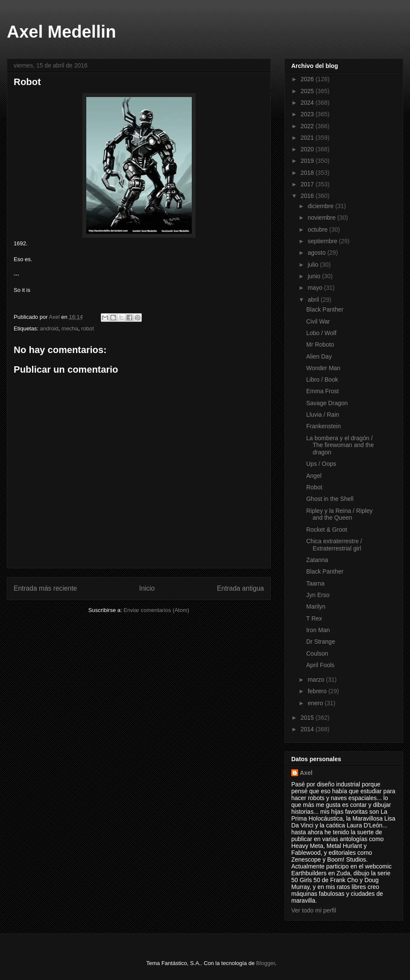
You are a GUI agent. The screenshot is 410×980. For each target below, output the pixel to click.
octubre (318, 230)
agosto (317, 253)
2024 (308, 103)
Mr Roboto (320, 344)
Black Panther (325, 309)
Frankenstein (324, 426)
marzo (317, 680)
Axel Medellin (61, 32)
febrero (318, 691)
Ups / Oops (321, 464)
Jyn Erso (318, 595)
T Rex (314, 618)
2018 (308, 173)
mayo (316, 288)
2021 (308, 138)
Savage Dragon (327, 403)
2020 (308, 149)
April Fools (320, 665)
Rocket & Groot (327, 530)
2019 (308, 161)
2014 (308, 729)
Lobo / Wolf (321, 333)
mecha (70, 328)
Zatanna (317, 560)
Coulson (317, 653)
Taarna (315, 583)
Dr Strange (321, 642)
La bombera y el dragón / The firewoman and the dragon (340, 445)
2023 (308, 114)
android (49, 328)
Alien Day (319, 356)
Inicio (147, 588)
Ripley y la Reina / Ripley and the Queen (340, 514)
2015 (308, 718)
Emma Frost (322, 391)
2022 (308, 126)
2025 (308, 91)
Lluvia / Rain (323, 415)
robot (88, 328)
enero (316, 703)
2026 (308, 79)
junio (315, 276)
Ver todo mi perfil (314, 910)
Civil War (318, 321)
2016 (308, 196)
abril (314, 300)
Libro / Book (322, 380)
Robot (314, 487)
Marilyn (316, 606)
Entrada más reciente (45, 588)
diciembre (321, 206)
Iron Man (318, 630)
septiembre (323, 241)
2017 (308, 184)
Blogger (266, 963)
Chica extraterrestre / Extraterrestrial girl (334, 545)
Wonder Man (323, 368)
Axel (306, 773)
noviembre (322, 218)
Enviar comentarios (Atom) (156, 610)
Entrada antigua (240, 588)
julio (314, 265)
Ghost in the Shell (330, 499)
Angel (314, 476)
